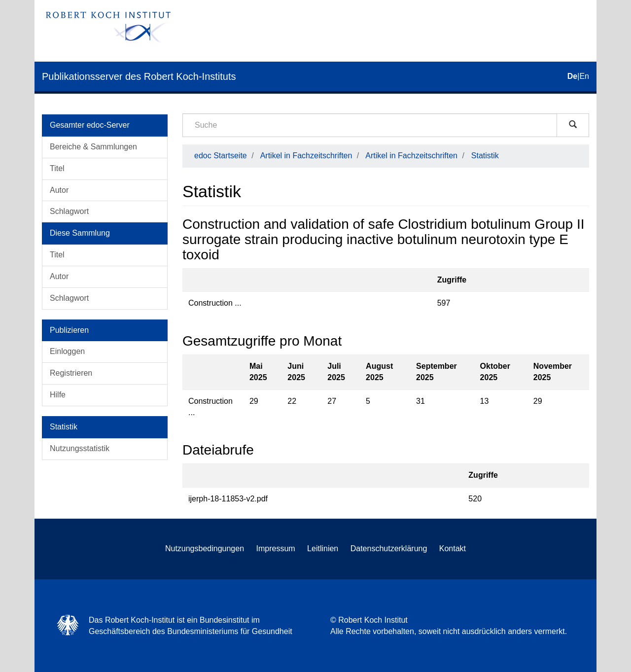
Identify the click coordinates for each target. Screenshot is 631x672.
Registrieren (71, 373)
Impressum (276, 548)
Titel (57, 168)
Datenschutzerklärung (389, 548)
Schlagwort (69, 211)
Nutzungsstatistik (80, 448)
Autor (59, 190)
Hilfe (58, 395)
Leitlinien (323, 548)
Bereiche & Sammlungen (93, 147)
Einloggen (67, 351)
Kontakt (453, 548)
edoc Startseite (221, 156)
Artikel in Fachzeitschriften (306, 156)
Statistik (485, 156)
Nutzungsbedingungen (205, 548)
